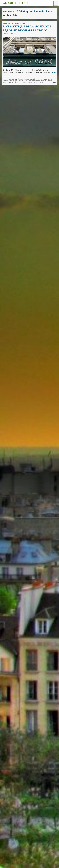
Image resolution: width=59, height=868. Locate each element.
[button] (56, 3)
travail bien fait (38, 83)
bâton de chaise (23, 79)
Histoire (8, 24)
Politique (23, 24)
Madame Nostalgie (9, 83)
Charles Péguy (33, 79)
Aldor (14, 34)
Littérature (15, 24)
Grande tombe (42, 79)
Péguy (24, 83)
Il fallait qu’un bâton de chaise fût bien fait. (32, 81)
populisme (30, 83)
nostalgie (18, 83)
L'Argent (49, 81)
